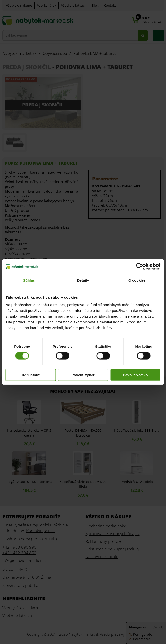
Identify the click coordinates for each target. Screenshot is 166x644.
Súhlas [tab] (29, 280)
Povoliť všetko (135, 375)
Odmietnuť (31, 375)
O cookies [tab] (137, 280)
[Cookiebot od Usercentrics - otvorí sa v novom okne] (140, 266)
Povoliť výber (83, 375)
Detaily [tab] (83, 280)
